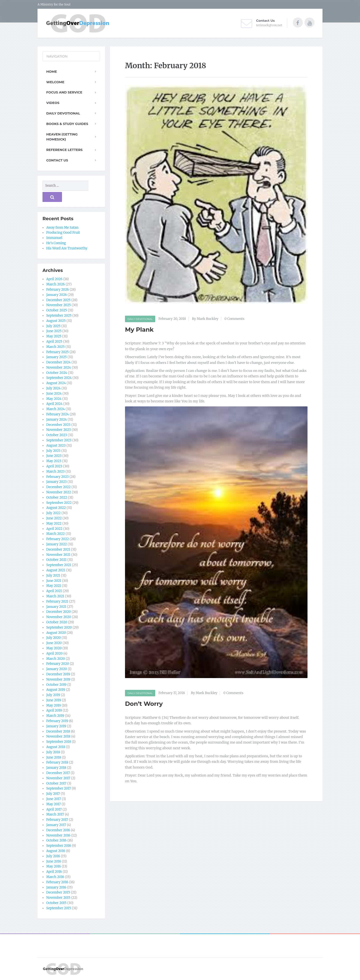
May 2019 (54, 705)
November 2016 (58, 835)
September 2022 (59, 503)
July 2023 (53, 451)
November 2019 (58, 679)
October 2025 (57, 310)
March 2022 (55, 534)
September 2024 (59, 378)
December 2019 (58, 674)
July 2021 (53, 575)
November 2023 (58, 430)
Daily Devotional (140, 319)
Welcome (55, 82)
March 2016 (55, 877)
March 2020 (56, 659)
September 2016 (59, 846)
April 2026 (54, 279)
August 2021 (56, 570)
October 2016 (56, 840)
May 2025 (54, 336)
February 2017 (57, 820)
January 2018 (56, 768)
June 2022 (54, 518)
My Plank (139, 330)
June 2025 (54, 331)
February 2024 (57, 414)
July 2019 (53, 695)
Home (52, 71)
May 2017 (53, 804)
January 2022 (56, 544)
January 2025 (56, 357)
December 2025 (58, 300)
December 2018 (58, 731)
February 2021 (57, 601)
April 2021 (54, 591)
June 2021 (54, 581)
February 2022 (57, 539)
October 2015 (56, 903)
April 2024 (54, 404)
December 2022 (58, 487)
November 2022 (59, 492)
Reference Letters (64, 150)
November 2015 (58, 898)
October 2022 (57, 497)
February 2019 (57, 721)
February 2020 (58, 664)
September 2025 (59, 316)
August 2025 (56, 321)
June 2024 (54, 394)
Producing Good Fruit (63, 233)
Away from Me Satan (62, 228)
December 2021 (58, 549)
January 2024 (56, 420)
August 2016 (56, 851)
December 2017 (58, 773)
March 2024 (55, 409)
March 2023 (55, 472)
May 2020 (54, 648)
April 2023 (54, 466)
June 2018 (54, 757)
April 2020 (54, 653)
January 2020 (57, 669)
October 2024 (57, 373)
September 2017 (59, 788)
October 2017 (56, 783)
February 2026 (57, 290)
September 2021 (59, 565)
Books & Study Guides (67, 124)
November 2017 (58, 778)
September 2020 (59, 627)
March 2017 (55, 814)
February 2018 (57, 762)
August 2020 (56, 633)
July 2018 (53, 752)
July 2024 (53, 388)
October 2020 (57, 622)
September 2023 (59, 440)
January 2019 (56, 726)
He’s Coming (56, 243)
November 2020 (59, 617)
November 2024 (59, 368)
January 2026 (56, 295)
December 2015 (58, 892)
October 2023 (57, 435)
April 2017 (54, 809)
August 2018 (56, 747)
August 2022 (56, 508)
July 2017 (53, 794)
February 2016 (57, 882)
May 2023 (54, 461)
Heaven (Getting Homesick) (62, 137)
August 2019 (56, 690)
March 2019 (55, 716)
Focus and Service (64, 92)
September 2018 (59, 742)
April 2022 (54, 529)
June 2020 (54, 643)
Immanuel (54, 238)
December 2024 (58, 362)
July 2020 (53, 638)
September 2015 (59, 908)
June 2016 (54, 861)
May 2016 (54, 866)
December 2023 (58, 425)
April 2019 (54, 710)
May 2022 (54, 523)
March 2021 (55, 596)
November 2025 (58, 305)
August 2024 (56, 383)
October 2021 (56, 560)
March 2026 (55, 284)
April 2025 (54, 342)
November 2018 (58, 736)
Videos (53, 103)
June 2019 (54, 700)
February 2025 (57, 352)
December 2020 (58, 612)
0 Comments (234, 319)
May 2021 (54, 586)
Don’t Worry (144, 704)
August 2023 (56, 446)
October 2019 (56, 685)
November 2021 (58, 555)
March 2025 (55, 347)
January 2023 (56, 482)
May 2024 (54, 399)
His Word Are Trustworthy (67, 248)
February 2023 (57, 477)
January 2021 (56, 607)
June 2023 (54, 456)
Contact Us (57, 160)
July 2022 (53, 513)
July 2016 (53, 856)
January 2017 (56, 825)
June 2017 (54, 799)
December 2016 (58, 830)
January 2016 (56, 887)
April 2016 (54, 872)
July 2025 (53, 326)
